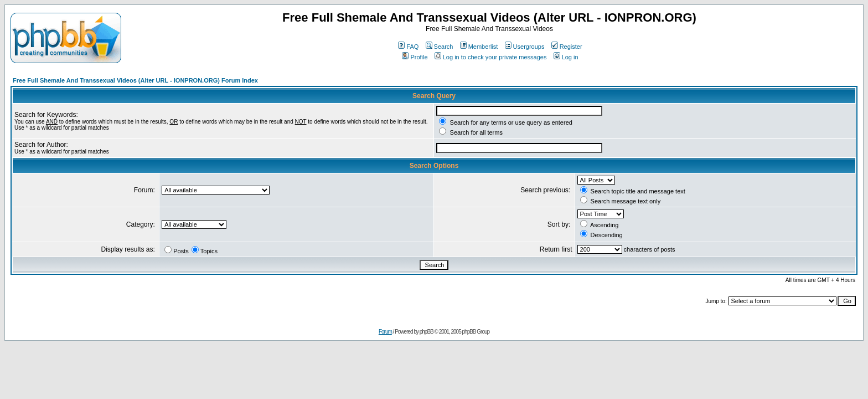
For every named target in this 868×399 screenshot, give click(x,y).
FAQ (408, 47)
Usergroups (525, 47)
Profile (415, 57)
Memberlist (479, 47)
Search (440, 47)
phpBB (427, 332)
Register (567, 47)
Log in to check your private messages (491, 57)
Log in (566, 57)
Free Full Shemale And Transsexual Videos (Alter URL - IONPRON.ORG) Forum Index (135, 80)
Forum (385, 332)
